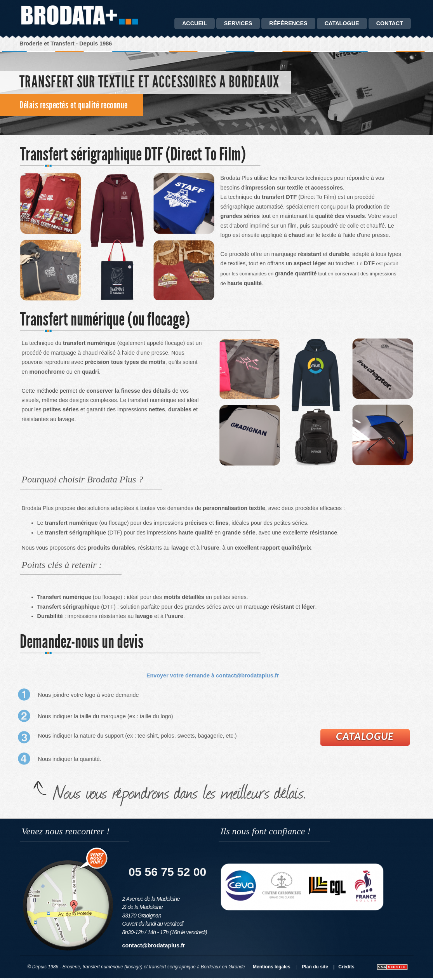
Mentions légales (272, 967)
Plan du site (315, 967)
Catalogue (365, 736)
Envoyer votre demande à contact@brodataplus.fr (213, 675)
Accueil (195, 23)
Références (288, 23)
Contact (390, 23)
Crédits (346, 967)
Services (238, 23)
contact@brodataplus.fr (154, 945)
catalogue (342, 23)
